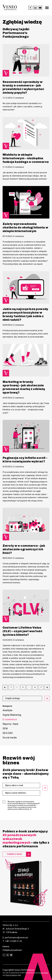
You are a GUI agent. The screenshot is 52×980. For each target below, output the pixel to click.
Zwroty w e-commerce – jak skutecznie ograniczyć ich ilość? (24, 549)
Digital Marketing (12, 715)
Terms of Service (11, 975)
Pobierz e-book (14, 854)
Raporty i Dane (11, 724)
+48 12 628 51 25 (13, 941)
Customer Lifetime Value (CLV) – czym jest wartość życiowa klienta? (23, 631)
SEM (5, 728)
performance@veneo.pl (16, 938)
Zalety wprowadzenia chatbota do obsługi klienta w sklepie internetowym (25, 227)
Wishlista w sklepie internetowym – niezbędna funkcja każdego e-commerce (26, 158)
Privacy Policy (43, 973)
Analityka (8, 710)
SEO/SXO (8, 733)
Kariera (6, 946)
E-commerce (19, 98)
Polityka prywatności (12, 950)
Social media (10, 738)
